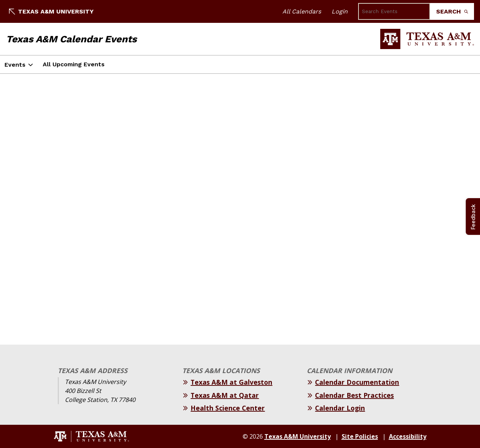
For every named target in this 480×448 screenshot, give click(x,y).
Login (340, 11)
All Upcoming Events (74, 64)
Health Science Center (228, 408)
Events (15, 65)
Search (452, 11)
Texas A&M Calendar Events (71, 39)
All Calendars (302, 11)
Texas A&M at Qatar (225, 395)
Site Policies (360, 436)
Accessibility (408, 436)
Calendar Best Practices (354, 395)
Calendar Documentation (357, 382)
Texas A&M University (51, 11)
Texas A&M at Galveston (231, 382)
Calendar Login (340, 408)
